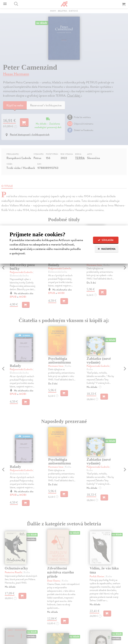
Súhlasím (106, 240)
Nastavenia (106, 249)
